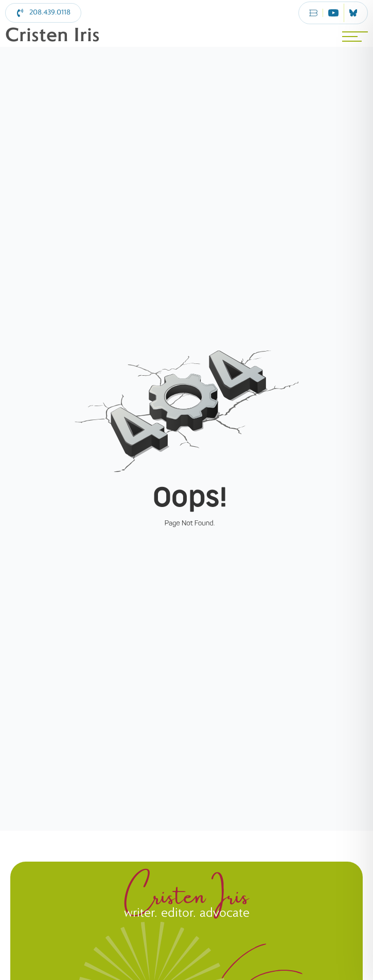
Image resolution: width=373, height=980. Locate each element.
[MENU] (355, 37)
